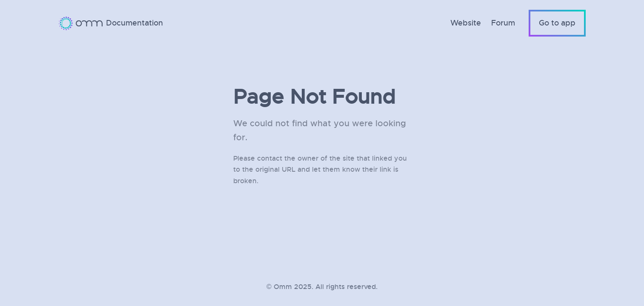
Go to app (557, 23)
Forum (503, 23)
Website (466, 23)
